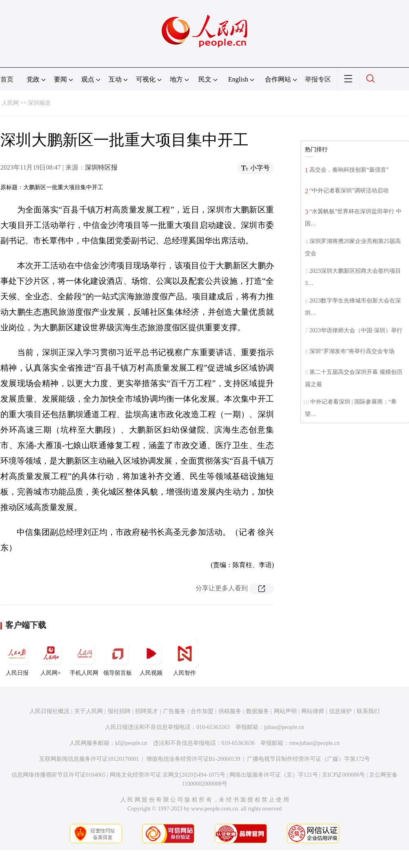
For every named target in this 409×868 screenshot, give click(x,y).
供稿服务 (230, 711)
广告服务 (174, 711)
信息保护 (340, 711)
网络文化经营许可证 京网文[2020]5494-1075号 (168, 775)
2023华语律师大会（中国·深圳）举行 (356, 330)
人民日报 (17, 658)
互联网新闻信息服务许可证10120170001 (89, 759)
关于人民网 (89, 711)
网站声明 (285, 711)
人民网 (10, 103)
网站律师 (313, 711)
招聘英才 (147, 711)
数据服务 (258, 711)
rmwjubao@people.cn (314, 743)
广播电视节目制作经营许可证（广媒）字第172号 (308, 759)
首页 (7, 79)
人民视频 (151, 658)
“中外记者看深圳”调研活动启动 (349, 191)
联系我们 (368, 711)
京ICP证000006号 (344, 775)
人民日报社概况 (49, 711)
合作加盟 (202, 711)
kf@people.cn (131, 743)
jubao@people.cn (284, 727)
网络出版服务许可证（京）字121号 (274, 775)
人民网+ (51, 658)
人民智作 (184, 658)
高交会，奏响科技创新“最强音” (349, 170)
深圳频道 (39, 103)
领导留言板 (118, 658)
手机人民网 (84, 658)
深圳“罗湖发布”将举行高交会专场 (352, 351)
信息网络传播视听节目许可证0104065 (59, 775)
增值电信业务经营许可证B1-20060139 (193, 759)
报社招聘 (119, 711)
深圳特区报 (101, 167)
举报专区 (318, 79)
